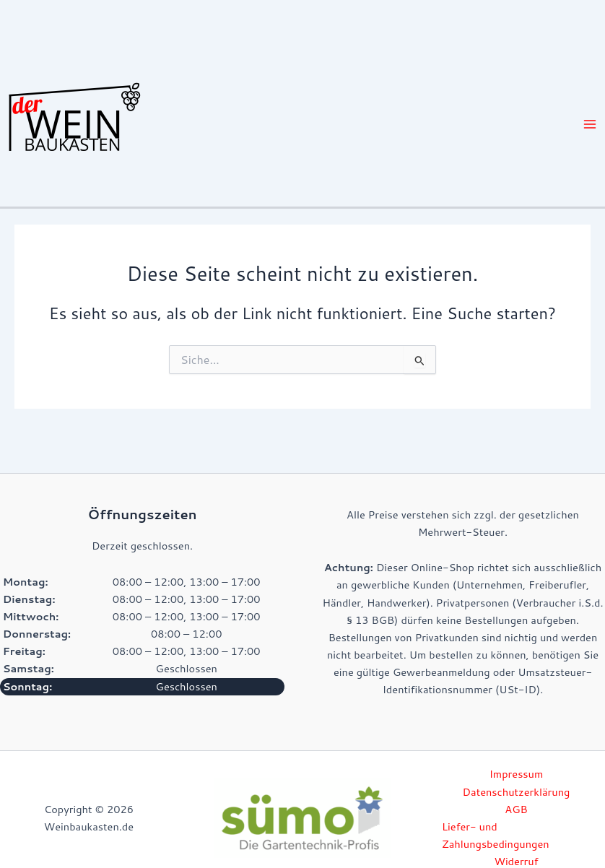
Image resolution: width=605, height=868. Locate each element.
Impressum (517, 774)
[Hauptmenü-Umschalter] (590, 124)
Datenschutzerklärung (517, 792)
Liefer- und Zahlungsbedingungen (496, 835)
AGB (516, 809)
